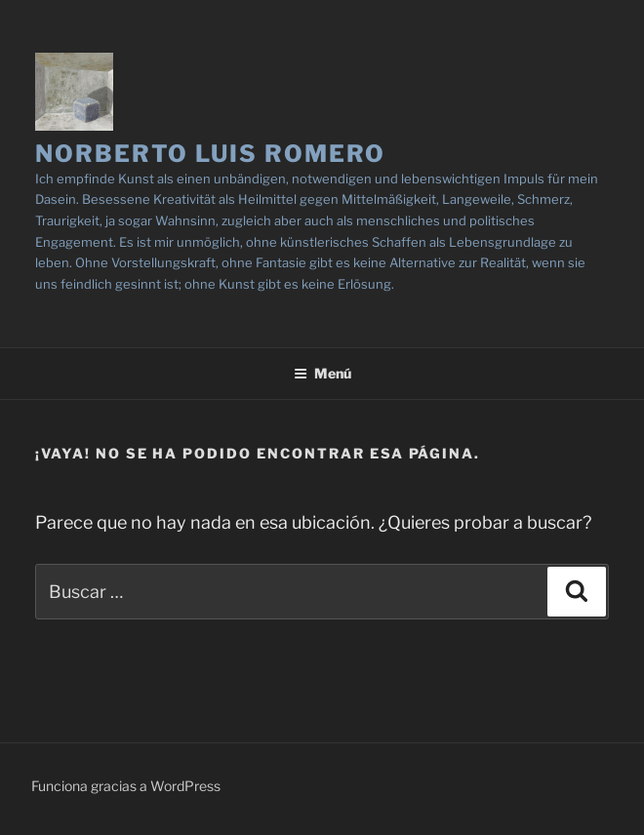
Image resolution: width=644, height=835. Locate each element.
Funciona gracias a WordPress (126, 786)
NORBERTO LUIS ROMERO (210, 154)
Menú (322, 373)
